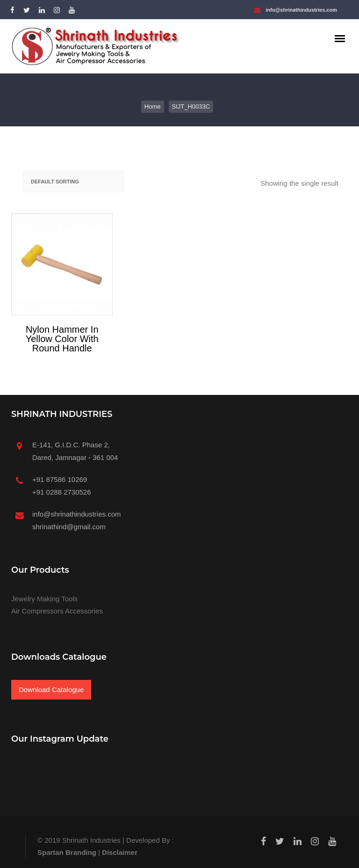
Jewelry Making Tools (44, 599)
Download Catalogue (51, 689)
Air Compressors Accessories (57, 611)
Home (153, 106)
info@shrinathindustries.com (301, 10)
